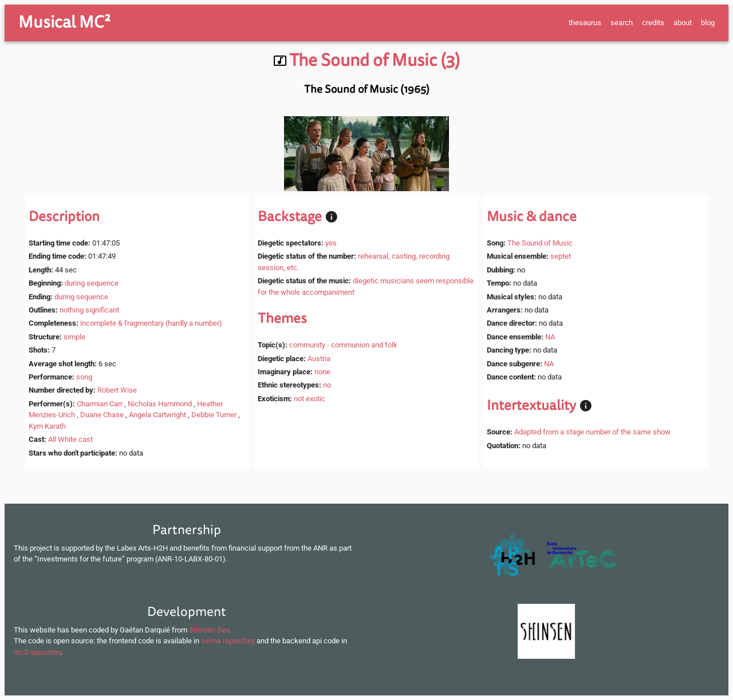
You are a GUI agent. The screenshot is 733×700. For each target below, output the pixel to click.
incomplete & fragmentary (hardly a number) (151, 323)
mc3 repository (38, 652)
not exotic (310, 399)
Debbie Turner (214, 415)
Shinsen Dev (209, 630)
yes (331, 243)
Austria (319, 359)
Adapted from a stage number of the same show (592, 432)
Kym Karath (47, 426)
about (683, 23)
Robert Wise (117, 390)
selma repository (228, 641)
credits (653, 23)
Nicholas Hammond (160, 404)
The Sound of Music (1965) (367, 89)
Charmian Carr (100, 404)
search (622, 23)
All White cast (70, 439)
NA (550, 337)
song (84, 377)
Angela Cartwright (157, 415)
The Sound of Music (540, 243)
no (327, 385)
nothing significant (89, 310)
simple (74, 337)
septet (561, 256)
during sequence (92, 283)
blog (708, 23)
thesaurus (585, 23)
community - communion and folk (343, 345)
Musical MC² (64, 22)
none (322, 372)
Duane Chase (102, 415)
